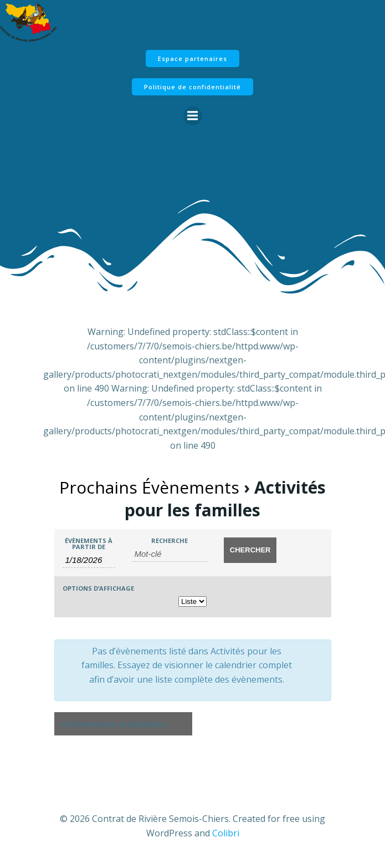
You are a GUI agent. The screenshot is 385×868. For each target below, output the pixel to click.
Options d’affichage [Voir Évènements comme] (98, 588)
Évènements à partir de (89, 544)
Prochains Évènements (149, 487)
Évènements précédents (113, 724)
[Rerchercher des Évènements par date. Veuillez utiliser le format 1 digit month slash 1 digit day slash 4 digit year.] (89, 560)
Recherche (170, 540)
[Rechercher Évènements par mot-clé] (170, 554)
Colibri (226, 833)
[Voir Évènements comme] (192, 601)
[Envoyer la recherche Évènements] (250, 550)
